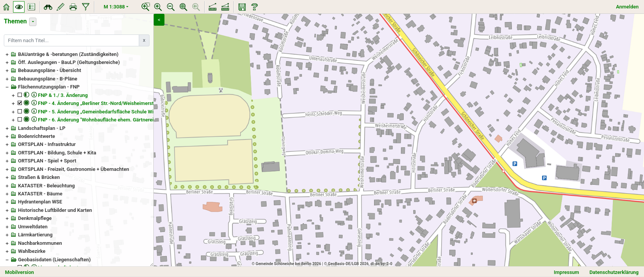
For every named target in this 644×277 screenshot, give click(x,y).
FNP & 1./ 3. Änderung (63, 95)
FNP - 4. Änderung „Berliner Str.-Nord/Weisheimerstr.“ (98, 103)
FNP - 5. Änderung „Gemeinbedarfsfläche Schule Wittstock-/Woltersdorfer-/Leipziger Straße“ (142, 112)
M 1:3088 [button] (114, 7)
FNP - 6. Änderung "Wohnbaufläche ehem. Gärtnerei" (97, 120)
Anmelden (627, 7)
